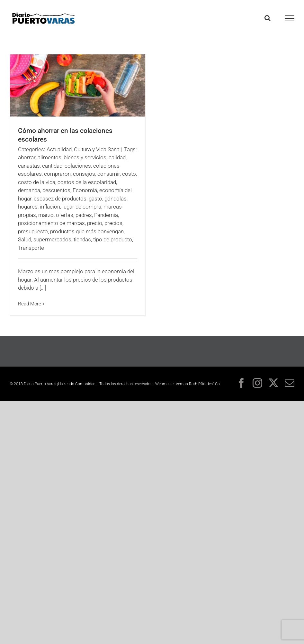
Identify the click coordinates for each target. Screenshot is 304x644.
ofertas (65, 215)
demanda (29, 190)
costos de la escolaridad (87, 182)
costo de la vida (37, 182)
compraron (57, 174)
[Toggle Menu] (290, 18)
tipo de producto (113, 239)
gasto (95, 199)
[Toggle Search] (268, 18)
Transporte (31, 248)
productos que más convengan (87, 231)
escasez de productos (60, 199)
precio (95, 223)
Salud (25, 239)
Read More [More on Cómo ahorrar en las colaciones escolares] (30, 304)
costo (129, 174)
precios (113, 223)
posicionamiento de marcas (51, 223)
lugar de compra (82, 207)
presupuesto (33, 231)
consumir (109, 174)
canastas (29, 166)
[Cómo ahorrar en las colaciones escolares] (78, 85)
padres (84, 215)
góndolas (116, 199)
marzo (46, 215)
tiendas (82, 239)
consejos (84, 174)
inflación (50, 207)
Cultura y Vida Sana (97, 149)
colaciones (78, 166)
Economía (85, 190)
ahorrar (27, 157)
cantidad (52, 166)
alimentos (49, 157)
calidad (117, 157)
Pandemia (106, 215)
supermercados (52, 239)
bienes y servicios (85, 157)
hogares (28, 207)
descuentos (56, 190)
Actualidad (59, 149)
